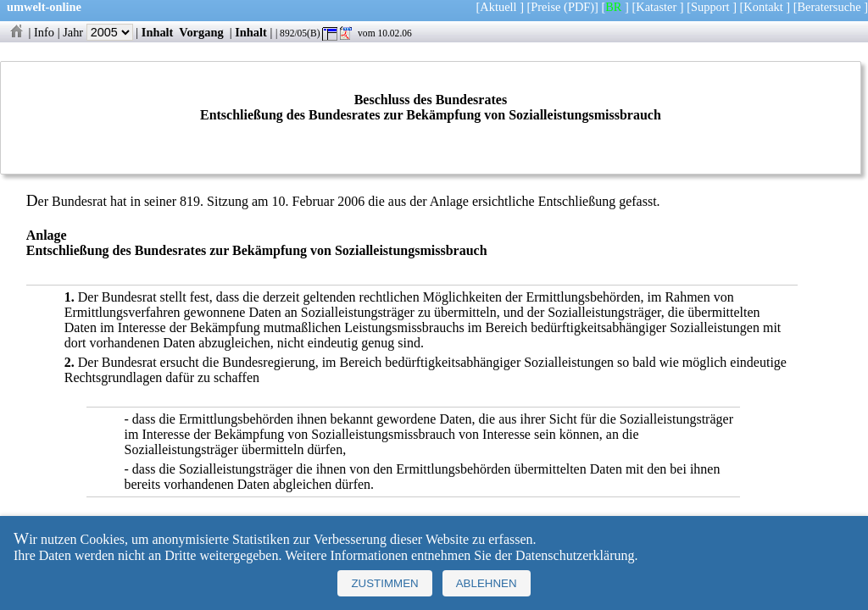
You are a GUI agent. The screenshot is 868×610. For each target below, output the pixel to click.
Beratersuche (829, 7)
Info (44, 32)
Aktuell (498, 7)
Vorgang (201, 32)
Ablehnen (487, 583)
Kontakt (763, 7)
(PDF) (579, 7)
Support (710, 7)
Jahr (98, 32)
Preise (545, 7)
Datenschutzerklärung (575, 555)
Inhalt (158, 32)
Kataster (656, 7)
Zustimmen (384, 583)
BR (613, 7)
